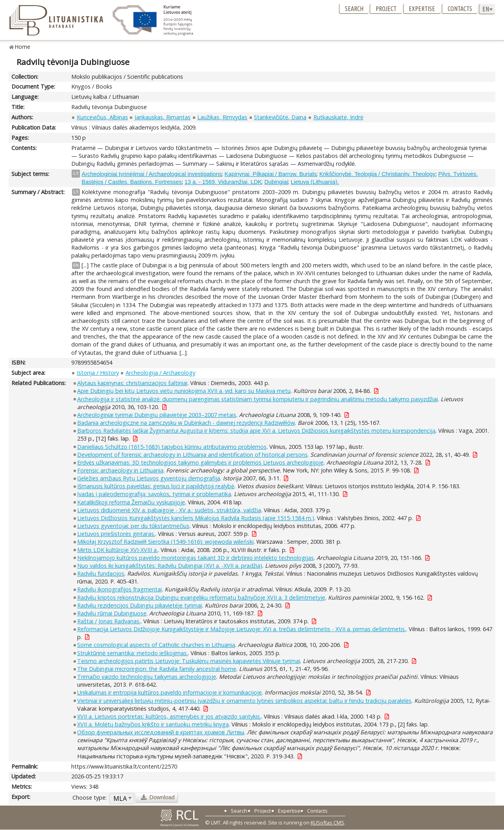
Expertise (422, 9)
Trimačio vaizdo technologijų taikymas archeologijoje (147, 677)
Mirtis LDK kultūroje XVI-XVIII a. (118, 550)
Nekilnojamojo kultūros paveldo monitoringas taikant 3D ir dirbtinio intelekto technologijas (195, 558)
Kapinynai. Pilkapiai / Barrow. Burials (271, 174)
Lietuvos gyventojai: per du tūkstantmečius (133, 526)
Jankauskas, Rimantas (163, 117)
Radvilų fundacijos (101, 573)
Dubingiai (276, 182)
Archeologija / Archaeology (160, 373)
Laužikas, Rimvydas (222, 117)
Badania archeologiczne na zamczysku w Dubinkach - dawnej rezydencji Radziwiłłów (186, 423)
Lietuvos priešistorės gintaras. (116, 534)
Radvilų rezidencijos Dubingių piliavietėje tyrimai (140, 605)
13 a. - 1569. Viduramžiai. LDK (223, 182)
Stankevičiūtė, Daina (280, 117)
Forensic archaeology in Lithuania (120, 470)
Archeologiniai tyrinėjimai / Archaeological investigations (152, 174)
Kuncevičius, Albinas (102, 117)
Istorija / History (98, 373)
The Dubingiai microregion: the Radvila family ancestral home (157, 669)
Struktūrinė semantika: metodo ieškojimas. (132, 653)
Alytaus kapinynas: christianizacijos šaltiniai (132, 383)
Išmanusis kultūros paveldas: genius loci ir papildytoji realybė (156, 486)
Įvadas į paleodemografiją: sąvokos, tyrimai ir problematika (154, 494)
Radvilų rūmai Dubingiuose (112, 613)
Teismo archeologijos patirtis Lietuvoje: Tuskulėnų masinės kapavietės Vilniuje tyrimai (189, 661)
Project (386, 9)
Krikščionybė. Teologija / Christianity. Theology (377, 174)
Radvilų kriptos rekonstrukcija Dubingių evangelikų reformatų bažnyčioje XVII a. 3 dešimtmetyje (201, 597)
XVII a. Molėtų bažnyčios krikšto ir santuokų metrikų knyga (153, 724)
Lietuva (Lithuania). (315, 182)
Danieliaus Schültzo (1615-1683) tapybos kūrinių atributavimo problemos (172, 447)
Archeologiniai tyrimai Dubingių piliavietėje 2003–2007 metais (157, 415)
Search (354, 9)
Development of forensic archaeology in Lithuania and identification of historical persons (192, 455)
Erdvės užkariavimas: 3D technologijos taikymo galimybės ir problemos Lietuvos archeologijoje (200, 462)
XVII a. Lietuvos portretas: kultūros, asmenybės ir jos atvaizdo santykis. (169, 716)
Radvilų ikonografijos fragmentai (120, 589)
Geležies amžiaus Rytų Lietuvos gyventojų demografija (149, 478)
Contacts (460, 9)
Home (23, 47)
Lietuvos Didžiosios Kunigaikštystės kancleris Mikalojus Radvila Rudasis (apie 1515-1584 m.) (196, 518)
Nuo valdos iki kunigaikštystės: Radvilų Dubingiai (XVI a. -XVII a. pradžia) (170, 566)
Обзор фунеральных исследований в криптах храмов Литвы (161, 732)
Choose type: (90, 798)
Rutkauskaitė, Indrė (338, 117)
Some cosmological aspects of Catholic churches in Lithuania (156, 645)
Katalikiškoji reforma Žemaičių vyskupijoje (131, 502)
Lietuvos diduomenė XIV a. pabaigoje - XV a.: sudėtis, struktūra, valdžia (169, 510)
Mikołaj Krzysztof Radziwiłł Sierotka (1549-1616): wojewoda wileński (165, 542)
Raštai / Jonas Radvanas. (109, 621)
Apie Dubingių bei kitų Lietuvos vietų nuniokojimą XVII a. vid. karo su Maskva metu (184, 391)
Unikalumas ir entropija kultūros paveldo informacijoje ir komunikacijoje (170, 692)
